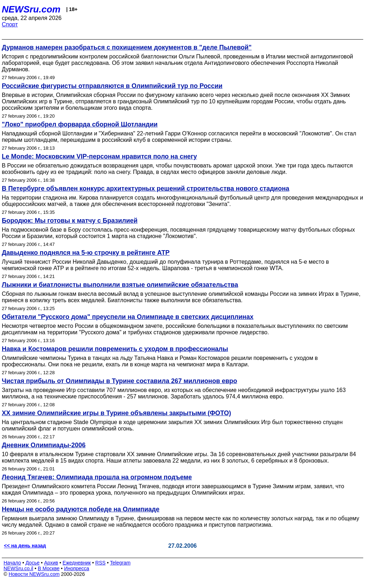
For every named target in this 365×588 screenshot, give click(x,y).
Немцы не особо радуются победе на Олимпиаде (81, 509)
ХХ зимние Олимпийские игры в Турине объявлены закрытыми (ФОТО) (116, 413)
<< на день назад (25, 546)
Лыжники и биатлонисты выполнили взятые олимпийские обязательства (120, 285)
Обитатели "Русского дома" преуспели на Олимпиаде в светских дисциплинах (128, 317)
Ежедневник (77, 563)
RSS (100, 563)
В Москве (49, 568)
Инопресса (77, 568)
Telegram (120, 563)
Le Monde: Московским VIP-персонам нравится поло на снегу (99, 156)
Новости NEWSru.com (34, 574)
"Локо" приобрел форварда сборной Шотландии (80, 124)
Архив (51, 563)
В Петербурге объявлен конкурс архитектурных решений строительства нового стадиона (146, 189)
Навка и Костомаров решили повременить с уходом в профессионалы (115, 349)
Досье (32, 563)
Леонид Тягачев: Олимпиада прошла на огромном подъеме (97, 477)
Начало (12, 563)
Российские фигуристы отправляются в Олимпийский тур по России (112, 86)
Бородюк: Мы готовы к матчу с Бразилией (70, 221)
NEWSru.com (31, 9)
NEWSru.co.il (18, 568)
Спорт (10, 24)
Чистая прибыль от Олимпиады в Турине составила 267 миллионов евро (119, 381)
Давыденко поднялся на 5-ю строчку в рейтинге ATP (86, 253)
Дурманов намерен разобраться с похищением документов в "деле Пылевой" (127, 47)
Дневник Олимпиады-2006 (44, 445)
